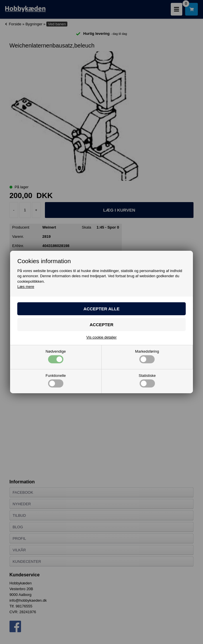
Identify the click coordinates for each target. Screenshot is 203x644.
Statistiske (147, 381)
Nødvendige (56, 356)
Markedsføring (147, 356)
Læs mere (26, 287)
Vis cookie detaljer (102, 337)
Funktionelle (56, 381)
